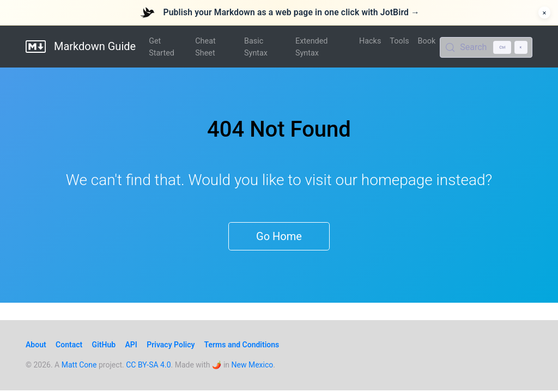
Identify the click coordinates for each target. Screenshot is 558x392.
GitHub (104, 345)
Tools (399, 41)
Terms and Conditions (242, 345)
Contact (69, 345)
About (36, 345)
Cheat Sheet (205, 47)
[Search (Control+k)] (486, 47)
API (131, 345)
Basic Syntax (256, 47)
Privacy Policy (171, 345)
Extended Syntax (311, 47)
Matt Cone (79, 365)
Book (427, 41)
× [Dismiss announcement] (545, 13)
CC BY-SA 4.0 (148, 365)
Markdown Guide (81, 46)
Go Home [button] (279, 236)
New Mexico (253, 365)
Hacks (370, 41)
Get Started (162, 47)
